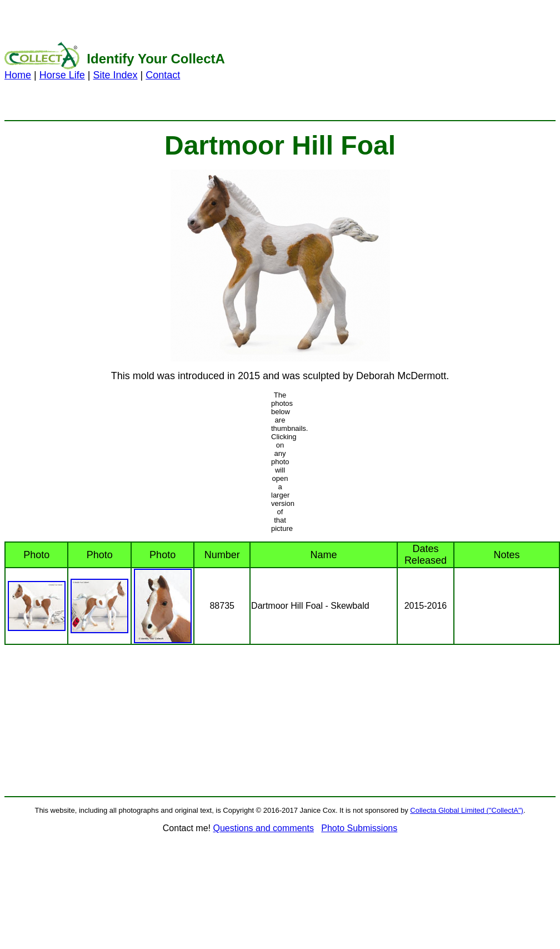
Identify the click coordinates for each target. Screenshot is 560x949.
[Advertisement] (443, 60)
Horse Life (62, 75)
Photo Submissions (359, 828)
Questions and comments (263, 828)
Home (18, 75)
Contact (163, 75)
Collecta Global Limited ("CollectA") (467, 810)
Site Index (115, 75)
